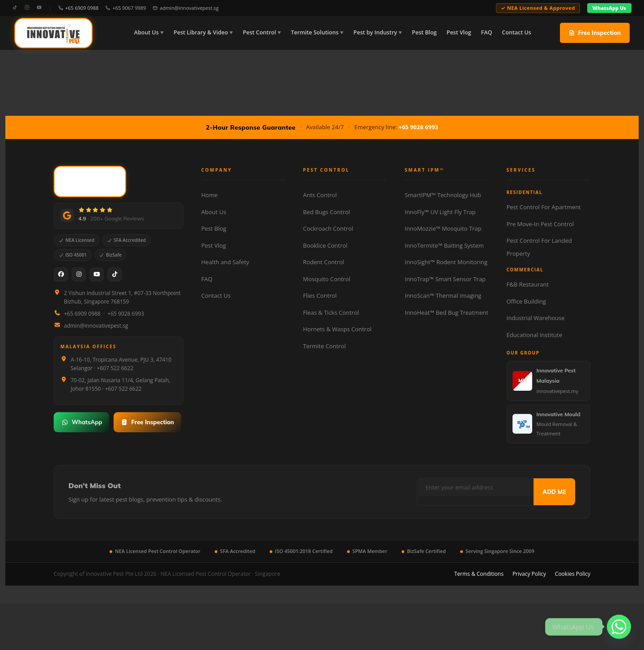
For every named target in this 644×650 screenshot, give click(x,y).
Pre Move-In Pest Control (540, 224)
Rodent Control (324, 262)
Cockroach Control (328, 228)
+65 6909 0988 (79, 8)
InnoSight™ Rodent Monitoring (446, 262)
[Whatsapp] (619, 627)
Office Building (526, 301)
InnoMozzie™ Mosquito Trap (443, 228)
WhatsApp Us (609, 8)
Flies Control (320, 295)
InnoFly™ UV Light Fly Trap (440, 212)
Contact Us (516, 32)
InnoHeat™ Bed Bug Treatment (447, 312)
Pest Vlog (459, 32)
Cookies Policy (573, 574)
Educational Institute (534, 335)
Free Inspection (595, 33)
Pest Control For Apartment (544, 207)
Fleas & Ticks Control (331, 312)
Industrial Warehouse (536, 318)
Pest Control (259, 32)
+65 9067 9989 (126, 8)
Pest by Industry (375, 32)
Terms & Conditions (479, 574)
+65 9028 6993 (418, 127)
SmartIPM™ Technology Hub (443, 195)
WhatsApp (81, 422)
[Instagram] (27, 8)
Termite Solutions (315, 32)
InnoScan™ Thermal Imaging (443, 295)
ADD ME (554, 492)
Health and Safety (225, 262)
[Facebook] (61, 274)
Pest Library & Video (201, 32)
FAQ (486, 32)
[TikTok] (15, 8)
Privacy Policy (529, 574)
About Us (146, 32)
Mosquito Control (327, 279)
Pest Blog (424, 32)
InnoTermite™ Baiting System (444, 245)
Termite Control (324, 346)
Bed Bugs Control (327, 212)
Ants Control (320, 195)
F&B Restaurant (528, 284)
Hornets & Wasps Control (337, 329)
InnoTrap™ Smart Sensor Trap (445, 279)
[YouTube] (39, 8)
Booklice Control (325, 245)
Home (210, 195)
